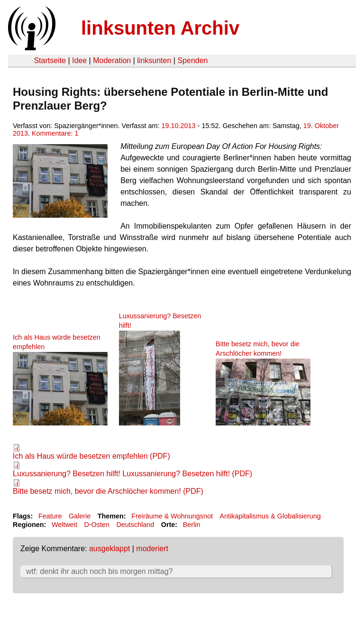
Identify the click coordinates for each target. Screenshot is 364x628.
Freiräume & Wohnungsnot (172, 516)
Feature (50, 516)
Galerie (80, 516)
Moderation (112, 60)
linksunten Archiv (160, 28)
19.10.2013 (179, 126)
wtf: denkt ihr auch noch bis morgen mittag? (100, 571)
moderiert (152, 549)
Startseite (50, 60)
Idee (79, 60)
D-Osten (97, 525)
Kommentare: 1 (55, 133)
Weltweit (64, 525)
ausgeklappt (109, 549)
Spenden (192, 60)
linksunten (154, 60)
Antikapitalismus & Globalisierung (270, 516)
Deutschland (135, 525)
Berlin (192, 525)
